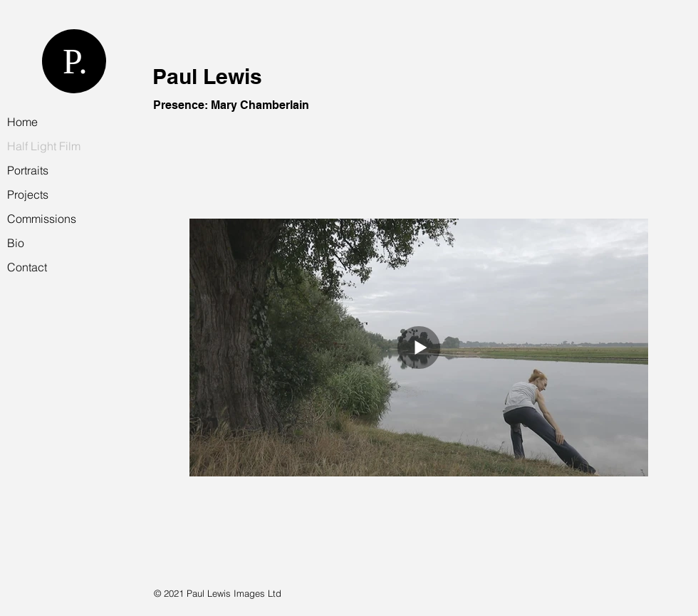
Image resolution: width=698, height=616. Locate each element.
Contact (27, 267)
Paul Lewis (207, 76)
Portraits (28, 170)
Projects (28, 194)
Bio (16, 243)
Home (22, 122)
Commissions (42, 219)
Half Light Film (44, 146)
